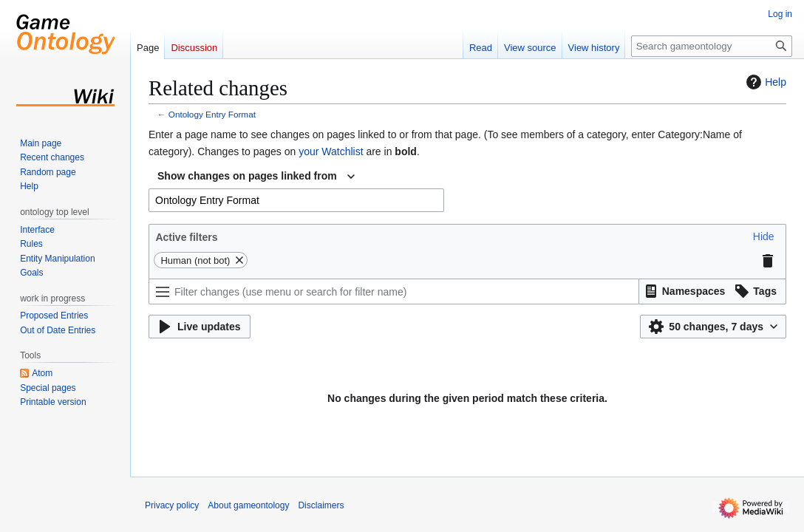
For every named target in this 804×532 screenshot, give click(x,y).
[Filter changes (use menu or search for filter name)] (394, 291)
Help (764, 82)
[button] (764, 236)
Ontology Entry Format (212, 114)
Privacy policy (172, 505)
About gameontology (248, 505)
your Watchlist (331, 151)
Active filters (186, 237)
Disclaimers (321, 505)
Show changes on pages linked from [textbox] (247, 176)
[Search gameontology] (712, 46)
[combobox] (256, 177)
